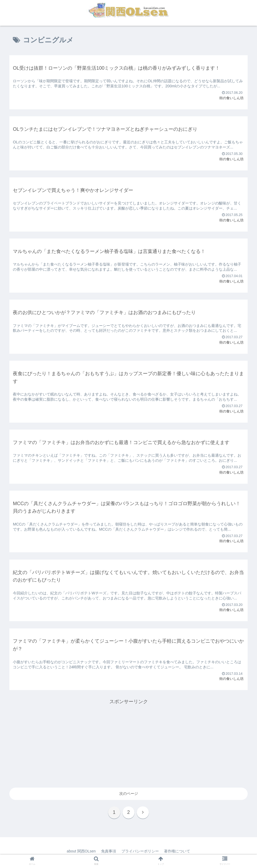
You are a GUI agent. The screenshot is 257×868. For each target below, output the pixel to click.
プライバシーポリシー (140, 851)
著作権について (177, 851)
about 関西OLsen (81, 851)
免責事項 (109, 851)
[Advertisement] (128, 743)
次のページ (129, 794)
